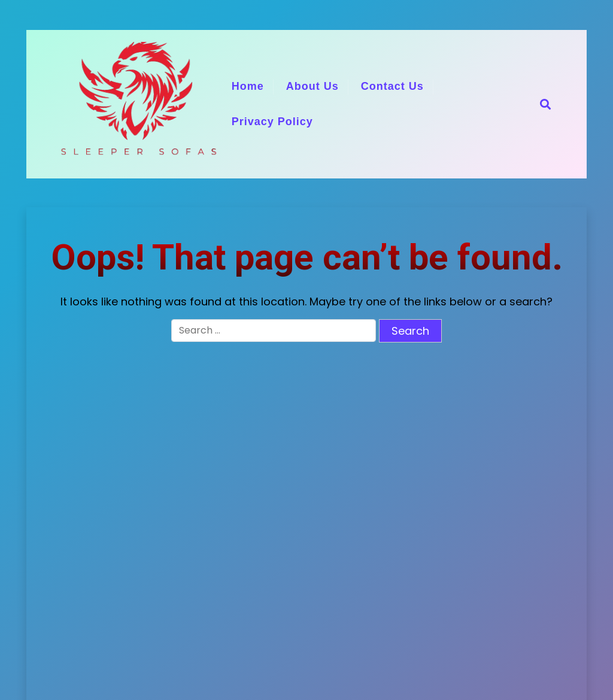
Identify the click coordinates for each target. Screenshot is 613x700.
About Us (312, 86)
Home (248, 86)
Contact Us (392, 86)
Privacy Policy (272, 122)
